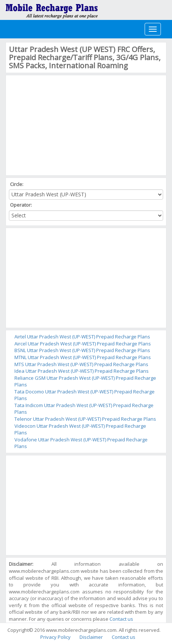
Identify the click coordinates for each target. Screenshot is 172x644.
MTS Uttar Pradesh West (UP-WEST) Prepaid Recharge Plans (81, 364)
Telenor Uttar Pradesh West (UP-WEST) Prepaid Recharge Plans (85, 419)
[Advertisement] (64, 124)
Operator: (21, 205)
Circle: (17, 184)
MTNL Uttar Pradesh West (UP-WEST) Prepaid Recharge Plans (83, 357)
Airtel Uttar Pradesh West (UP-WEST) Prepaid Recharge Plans (82, 337)
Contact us (121, 619)
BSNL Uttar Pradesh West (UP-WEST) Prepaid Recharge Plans (82, 350)
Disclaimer (91, 637)
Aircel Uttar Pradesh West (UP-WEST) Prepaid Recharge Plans (83, 344)
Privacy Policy (55, 637)
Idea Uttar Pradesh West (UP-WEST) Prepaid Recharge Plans (82, 371)
